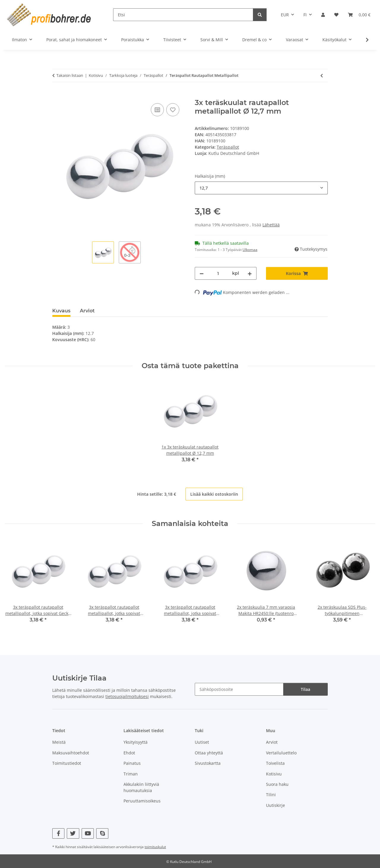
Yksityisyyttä (136, 742)
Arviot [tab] (87, 311)
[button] (323, 15)
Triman (131, 774)
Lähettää (271, 225)
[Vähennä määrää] (202, 273)
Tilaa (305, 689)
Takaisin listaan (70, 75)
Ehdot (129, 753)
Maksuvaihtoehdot (71, 753)
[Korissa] (57, 95)
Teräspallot (228, 147)
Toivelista (275, 763)
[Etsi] (183, 15)
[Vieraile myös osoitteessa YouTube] (88, 833)
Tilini (271, 795)
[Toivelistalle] (173, 110)
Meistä (59, 742)
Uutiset (202, 742)
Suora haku (277, 784)
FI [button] (305, 15)
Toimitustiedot (67, 763)
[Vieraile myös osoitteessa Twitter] (73, 833)
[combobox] (261, 188)
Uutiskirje (275, 805)
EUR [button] (285, 15)
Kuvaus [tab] (61, 311)
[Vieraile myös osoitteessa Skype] (102, 833)
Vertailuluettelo (281, 753)
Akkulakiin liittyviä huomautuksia (141, 787)
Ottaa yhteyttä (209, 753)
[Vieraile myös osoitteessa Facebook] (58, 833)
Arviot (272, 742)
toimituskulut (155, 847)
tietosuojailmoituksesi (127, 696)
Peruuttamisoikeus (142, 801)
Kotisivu (274, 774)
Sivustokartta (208, 763)
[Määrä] (218, 273)
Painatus (132, 763)
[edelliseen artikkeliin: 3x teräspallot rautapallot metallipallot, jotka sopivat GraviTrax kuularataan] (322, 75)
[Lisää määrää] (250, 273)
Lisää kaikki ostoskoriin (214, 494)
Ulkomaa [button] (250, 250)
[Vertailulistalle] (157, 110)
